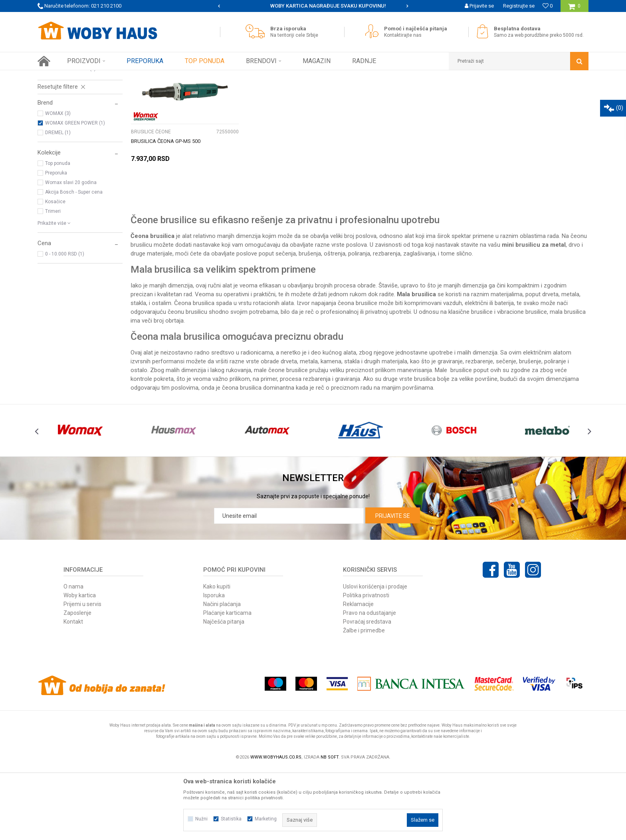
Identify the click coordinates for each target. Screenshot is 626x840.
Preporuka (56, 243)
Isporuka (214, 666)
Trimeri (53, 281)
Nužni (201, 819)
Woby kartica (80, 666)
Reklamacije (358, 674)
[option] (313, 6)
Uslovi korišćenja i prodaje (375, 657)
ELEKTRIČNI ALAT (129, 76)
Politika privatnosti (366, 666)
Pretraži (308, 91)
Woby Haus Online (58, 76)
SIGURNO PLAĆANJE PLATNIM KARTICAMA (312, 6)
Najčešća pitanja (224, 692)
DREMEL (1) (58, 203)
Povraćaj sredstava (367, 692)
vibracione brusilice (522, 382)
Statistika (231, 819)
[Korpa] (574, 9)
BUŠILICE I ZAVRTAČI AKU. (70, 110)
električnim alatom (547, 423)
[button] (519, 61)
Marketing (266, 819)
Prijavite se (393, 586)
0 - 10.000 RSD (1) (65, 324)
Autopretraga (356, 91)
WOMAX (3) (58, 184)
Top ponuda (58, 234)
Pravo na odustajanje (369, 683)
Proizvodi (94, 76)
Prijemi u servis (82, 674)
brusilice (482, 382)
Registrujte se (519, 6)
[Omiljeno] (548, 6)
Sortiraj (390, 91)
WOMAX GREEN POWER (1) (75, 193)
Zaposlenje (77, 683)
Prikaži (505, 91)
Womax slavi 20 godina (71, 253)
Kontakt (73, 692)
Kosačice (55, 272)
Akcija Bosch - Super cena (74, 262)
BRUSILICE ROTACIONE (67, 139)
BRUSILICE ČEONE (61, 129)
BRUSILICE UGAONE (63, 120)
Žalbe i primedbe (364, 701)
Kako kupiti (217, 657)
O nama (73, 657)
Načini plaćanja (222, 674)
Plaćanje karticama (227, 683)
